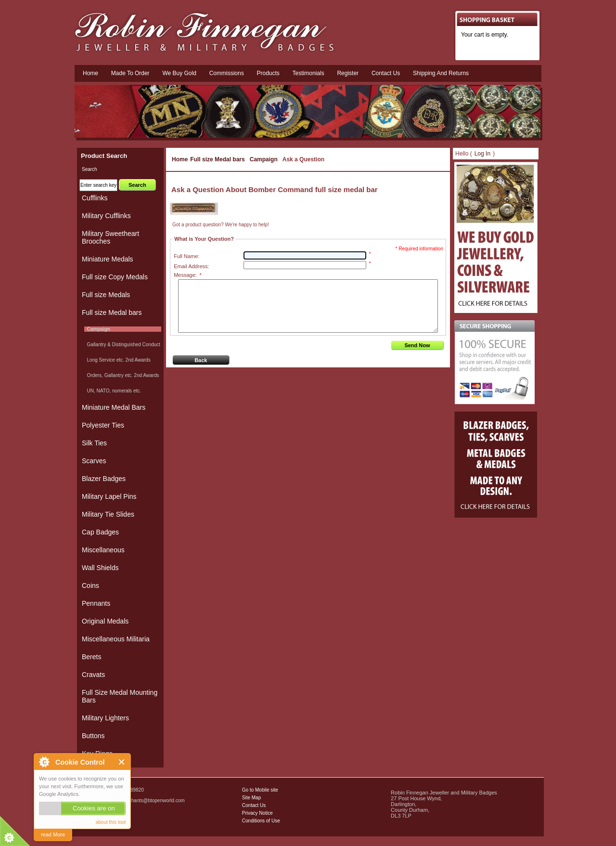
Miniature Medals (108, 259)
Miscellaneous (103, 550)
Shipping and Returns (441, 73)
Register (348, 73)
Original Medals (105, 621)
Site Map (251, 798)
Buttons (93, 736)
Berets (91, 657)
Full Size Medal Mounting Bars (120, 696)
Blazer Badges (104, 479)
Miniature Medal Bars (114, 407)
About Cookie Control (44, 762)
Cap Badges (100, 532)
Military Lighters (105, 718)
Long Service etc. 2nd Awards (117, 360)
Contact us (386, 73)
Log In (482, 154)
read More (53, 834)
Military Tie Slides (108, 514)
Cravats (93, 675)
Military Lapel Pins (109, 496)
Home (90, 73)
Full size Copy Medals (115, 277)
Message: (187, 275)
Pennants (96, 603)
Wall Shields (100, 568)
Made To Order (130, 73)
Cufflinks (95, 198)
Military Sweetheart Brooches (110, 237)
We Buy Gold (179, 73)
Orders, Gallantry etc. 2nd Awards (122, 375)
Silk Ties (94, 443)
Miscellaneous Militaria (116, 639)
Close (122, 762)
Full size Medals (106, 295)
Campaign (264, 159)
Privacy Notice (257, 813)
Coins (90, 586)
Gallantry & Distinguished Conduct (122, 345)
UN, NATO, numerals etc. (113, 391)
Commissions (227, 73)
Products (268, 73)
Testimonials (308, 73)
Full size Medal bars (217, 159)
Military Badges (103, 822)
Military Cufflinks (106, 216)
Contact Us (254, 805)
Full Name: (186, 256)
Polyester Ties (103, 425)
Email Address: (191, 266)
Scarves (94, 461)
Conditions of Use (261, 821)
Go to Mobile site (260, 790)
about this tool (111, 822)
